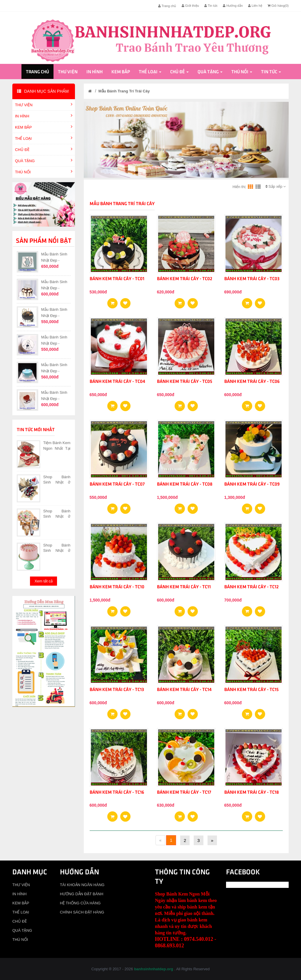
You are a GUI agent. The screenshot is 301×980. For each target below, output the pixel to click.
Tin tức (211, 6)
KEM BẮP (121, 72)
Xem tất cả (44, 581)
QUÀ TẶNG (210, 72)
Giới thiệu (190, 6)
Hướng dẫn (233, 6)
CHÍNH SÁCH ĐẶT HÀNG (82, 912)
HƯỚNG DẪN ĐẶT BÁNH (82, 894)
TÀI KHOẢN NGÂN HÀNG (82, 885)
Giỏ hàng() (278, 6)
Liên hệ (255, 6)
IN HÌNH (95, 72)
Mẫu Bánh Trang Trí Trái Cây (124, 91)
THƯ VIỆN (68, 72)
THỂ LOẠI (150, 72)
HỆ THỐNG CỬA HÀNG (80, 903)
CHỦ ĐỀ (179, 72)
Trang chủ (167, 6)
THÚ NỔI (242, 72)
